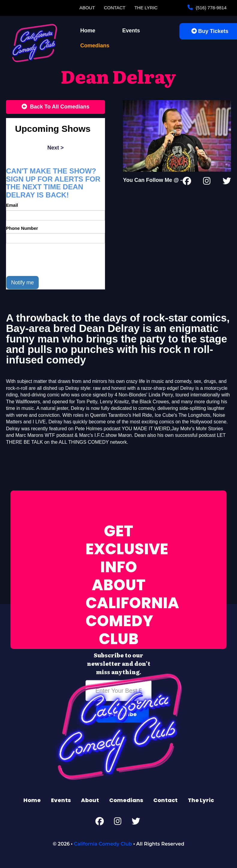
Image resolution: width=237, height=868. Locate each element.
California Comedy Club (103, 844)
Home (88, 31)
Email (12, 205)
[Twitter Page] (227, 182)
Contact (115, 8)
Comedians (95, 46)
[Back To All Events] (55, 107)
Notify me (22, 283)
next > (56, 148)
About (87, 8)
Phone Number (22, 228)
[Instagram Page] (207, 182)
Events (131, 31)
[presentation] (52, 259)
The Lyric (146, 8)
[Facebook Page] (187, 182)
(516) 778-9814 (210, 8)
